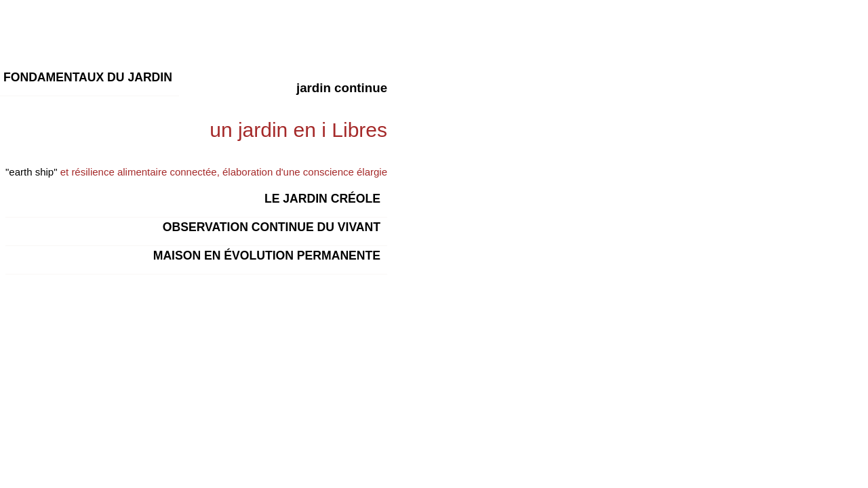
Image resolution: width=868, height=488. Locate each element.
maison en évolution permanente (267, 256)
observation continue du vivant (272, 227)
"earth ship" (32, 172)
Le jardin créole (322, 199)
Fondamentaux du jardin (88, 77)
